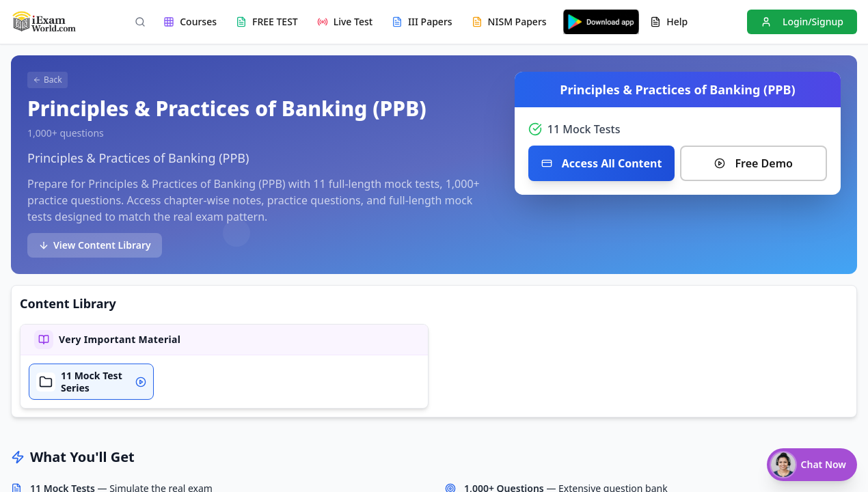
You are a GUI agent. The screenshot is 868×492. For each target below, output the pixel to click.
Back (48, 80)
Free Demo (753, 163)
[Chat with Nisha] (812, 465)
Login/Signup (802, 22)
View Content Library (95, 245)
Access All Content (602, 163)
